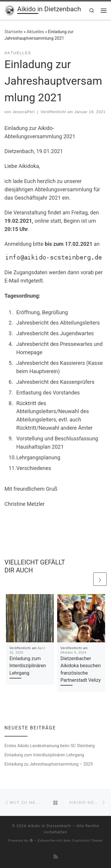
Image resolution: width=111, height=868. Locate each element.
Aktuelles (35, 32)
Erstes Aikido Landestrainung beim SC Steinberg (50, 746)
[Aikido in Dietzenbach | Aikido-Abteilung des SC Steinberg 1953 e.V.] (10, 10)
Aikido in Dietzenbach (50, 826)
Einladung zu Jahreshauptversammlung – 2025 (49, 764)
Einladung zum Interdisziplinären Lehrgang (28, 666)
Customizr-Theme (87, 841)
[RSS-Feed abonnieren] (56, 857)
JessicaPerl (24, 112)
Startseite (13, 32)
